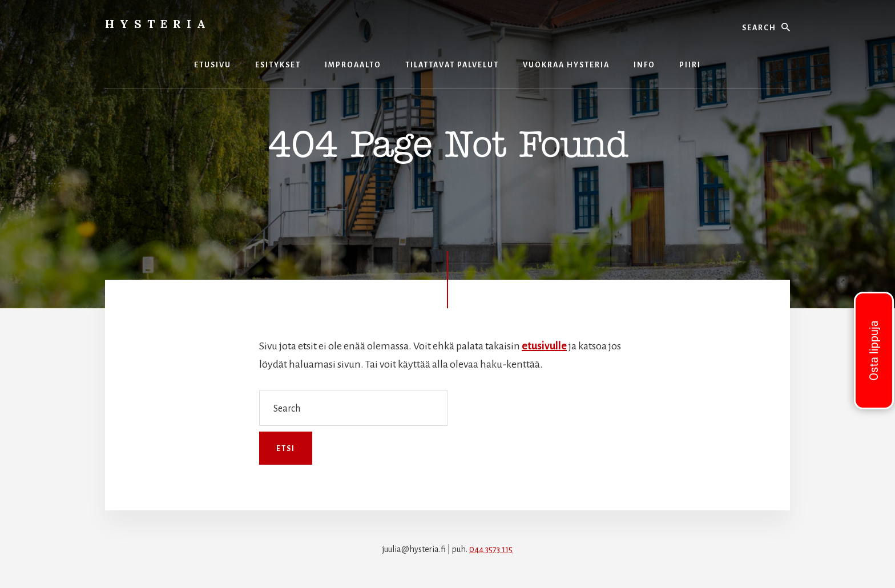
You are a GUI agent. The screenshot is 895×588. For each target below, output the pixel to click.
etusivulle (544, 346)
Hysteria (158, 24)
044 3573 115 (491, 549)
